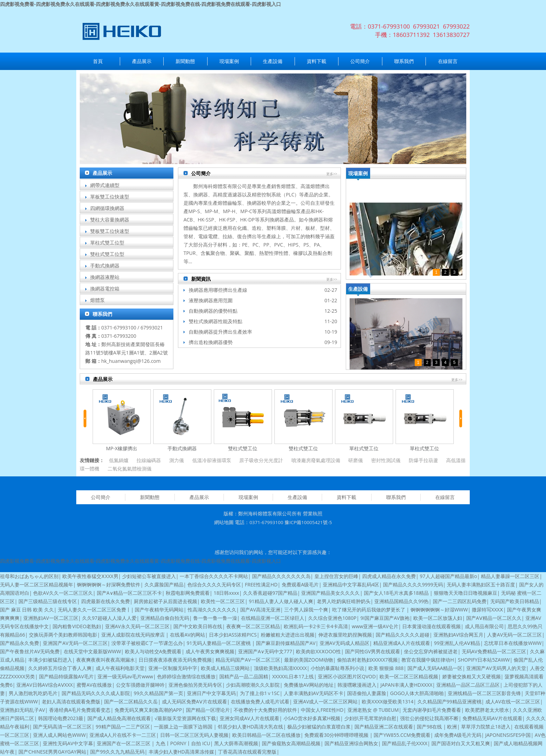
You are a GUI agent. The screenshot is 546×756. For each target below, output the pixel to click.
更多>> (332, 174)
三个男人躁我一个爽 (306, 610)
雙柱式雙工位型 (107, 254)
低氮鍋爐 (119, 460)
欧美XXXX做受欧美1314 (388, 702)
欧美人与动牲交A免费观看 (153, 651)
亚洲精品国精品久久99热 (401, 601)
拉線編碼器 (149, 460)
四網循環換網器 (107, 208)
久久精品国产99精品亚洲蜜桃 (450, 702)
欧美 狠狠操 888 (386, 668)
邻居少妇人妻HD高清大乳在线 (250, 727)
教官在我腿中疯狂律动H (428, 660)
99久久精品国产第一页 (158, 693)
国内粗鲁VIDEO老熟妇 (77, 626)
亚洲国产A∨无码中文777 (265, 651)
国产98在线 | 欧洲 (437, 727)
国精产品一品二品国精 (244, 676)
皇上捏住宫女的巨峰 (336, 576)
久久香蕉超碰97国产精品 (270, 593)
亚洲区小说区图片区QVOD (347, 676)
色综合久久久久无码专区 (214, 584)
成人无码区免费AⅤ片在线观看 (194, 702)
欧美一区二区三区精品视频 (409, 676)
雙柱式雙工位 (243, 448)
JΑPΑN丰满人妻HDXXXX (407, 685)
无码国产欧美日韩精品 (515, 601)
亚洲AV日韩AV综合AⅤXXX (45, 685)
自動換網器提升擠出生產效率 (220, 332)
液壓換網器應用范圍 (211, 300)
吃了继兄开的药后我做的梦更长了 (369, 610)
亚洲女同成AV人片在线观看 (249, 718)
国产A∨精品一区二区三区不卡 (129, 593)
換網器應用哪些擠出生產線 (218, 290)
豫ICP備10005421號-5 (308, 522)
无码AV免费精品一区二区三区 (494, 651)
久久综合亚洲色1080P (332, 618)
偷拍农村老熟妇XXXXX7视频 (367, 660)
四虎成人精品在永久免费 (389, 576)
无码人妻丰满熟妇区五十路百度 (481, 584)
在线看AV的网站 (188, 635)
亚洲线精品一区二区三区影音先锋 (484, 693)
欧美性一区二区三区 (223, 601)
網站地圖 (224, 522)
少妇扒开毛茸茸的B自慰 (370, 718)
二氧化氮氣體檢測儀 (130, 469)
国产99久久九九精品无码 (117, 752)
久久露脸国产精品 (164, 584)
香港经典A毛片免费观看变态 (80, 710)
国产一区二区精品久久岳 (131, 702)
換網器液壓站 (105, 277)
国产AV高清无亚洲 (260, 610)
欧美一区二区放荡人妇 (438, 618)
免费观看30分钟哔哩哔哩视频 (337, 735)
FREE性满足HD (261, 584)
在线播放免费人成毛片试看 (260, 702)
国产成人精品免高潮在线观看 (119, 718)
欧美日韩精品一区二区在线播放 (266, 735)
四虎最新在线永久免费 (106, 601)
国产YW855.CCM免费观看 (402, 735)
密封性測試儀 (386, 460)
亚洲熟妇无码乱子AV (22, 710)
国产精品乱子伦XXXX (405, 743)
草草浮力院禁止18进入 (486, 727)
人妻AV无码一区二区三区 (514, 635)
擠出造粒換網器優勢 (211, 342)
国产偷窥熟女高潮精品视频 (291, 743)
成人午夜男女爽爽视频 (210, 651)
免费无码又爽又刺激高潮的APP (148, 710)
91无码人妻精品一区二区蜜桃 (219, 643)
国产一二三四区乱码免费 (460, 601)
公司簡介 (360, 61)
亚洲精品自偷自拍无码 (165, 618)
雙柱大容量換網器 (110, 220)
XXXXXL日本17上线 (293, 676)
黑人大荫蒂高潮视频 (236, 743)
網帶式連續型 (105, 185)
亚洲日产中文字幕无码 (211, 693)
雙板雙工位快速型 (110, 231)
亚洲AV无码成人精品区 (345, 643)
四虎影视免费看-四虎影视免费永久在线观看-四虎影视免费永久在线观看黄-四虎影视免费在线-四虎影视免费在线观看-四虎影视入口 (141, 4)
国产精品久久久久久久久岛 (281, 576)
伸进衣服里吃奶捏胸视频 (345, 635)
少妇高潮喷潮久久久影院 (253, 685)
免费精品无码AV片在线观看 (492, 718)
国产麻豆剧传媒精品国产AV (286, 643)
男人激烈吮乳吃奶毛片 (33, 693)
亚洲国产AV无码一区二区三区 (75, 643)
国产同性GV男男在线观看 (373, 651)
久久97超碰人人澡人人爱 (109, 618)
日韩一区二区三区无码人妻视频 (194, 735)
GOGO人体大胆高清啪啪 (417, 693)
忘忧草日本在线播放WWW (513, 643)
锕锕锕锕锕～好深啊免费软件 (109, 584)
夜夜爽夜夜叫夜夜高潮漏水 (106, 660)
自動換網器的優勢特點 (213, 311)
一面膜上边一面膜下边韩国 (184, 727)
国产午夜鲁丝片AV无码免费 (30, 651)
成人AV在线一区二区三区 (513, 702)
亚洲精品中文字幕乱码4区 (351, 584)
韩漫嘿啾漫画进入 (357, 685)
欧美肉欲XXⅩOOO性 (318, 651)
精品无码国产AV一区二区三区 (248, 660)
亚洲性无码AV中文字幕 (68, 743)
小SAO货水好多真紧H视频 (312, 718)
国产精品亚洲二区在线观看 (384, 727)
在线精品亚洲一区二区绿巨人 (273, 618)
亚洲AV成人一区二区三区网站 (325, 702)
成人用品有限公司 (484, 626)
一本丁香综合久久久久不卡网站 (214, 576)
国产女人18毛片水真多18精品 (397, 593)
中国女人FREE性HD (322, 710)
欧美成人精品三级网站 (225, 668)
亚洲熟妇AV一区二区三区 (51, 618)
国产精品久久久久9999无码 (413, 584)
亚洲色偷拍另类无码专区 (195, 685)
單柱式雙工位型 (107, 243)
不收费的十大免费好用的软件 (265, 710)
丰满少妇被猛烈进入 (50, 660)
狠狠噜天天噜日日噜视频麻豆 (466, 593)
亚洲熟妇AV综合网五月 (458, 635)
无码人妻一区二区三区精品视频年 (37, 584)
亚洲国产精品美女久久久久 (330, 593)
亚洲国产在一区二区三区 (124, 743)
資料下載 (317, 61)
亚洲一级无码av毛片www (125, 676)
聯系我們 (404, 61)
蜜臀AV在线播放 (94, 685)
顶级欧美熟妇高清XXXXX (280, 668)
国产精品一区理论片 (208, 710)
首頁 (98, 61)
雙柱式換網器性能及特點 (216, 321)
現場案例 (229, 61)
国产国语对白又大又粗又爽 (461, 743)
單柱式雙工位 (364, 448)
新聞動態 (185, 61)
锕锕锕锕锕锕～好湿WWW (439, 610)
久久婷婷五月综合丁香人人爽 (60, 668)
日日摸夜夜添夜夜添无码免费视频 (175, 660)
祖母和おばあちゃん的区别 (29, 576)
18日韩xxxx (226, 593)
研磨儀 (356, 460)
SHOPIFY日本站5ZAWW (484, 660)
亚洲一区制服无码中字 (173, 668)
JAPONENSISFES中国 (508, 735)
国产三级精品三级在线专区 (48, 601)
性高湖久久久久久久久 (212, 610)
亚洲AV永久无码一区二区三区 (137, 626)
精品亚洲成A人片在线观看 (402, 643)
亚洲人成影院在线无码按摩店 (134, 635)
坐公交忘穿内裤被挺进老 (431, 651)
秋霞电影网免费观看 (188, 593)
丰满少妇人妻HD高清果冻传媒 (181, 752)
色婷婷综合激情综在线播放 (186, 676)
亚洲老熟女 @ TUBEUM (373, 710)
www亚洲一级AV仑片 (375, 626)
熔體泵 (97, 300)
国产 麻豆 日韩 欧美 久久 (27, 610)
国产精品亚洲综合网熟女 (351, 743)
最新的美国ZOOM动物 (309, 660)
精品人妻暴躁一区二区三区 (510, 576)
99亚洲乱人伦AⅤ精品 (457, 643)
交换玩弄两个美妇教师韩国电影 (63, 635)
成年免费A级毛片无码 (458, 735)
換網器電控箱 (105, 289)
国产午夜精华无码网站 (159, 610)
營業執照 (313, 514)
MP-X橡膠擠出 (122, 448)
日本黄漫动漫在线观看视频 (431, 626)
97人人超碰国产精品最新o (448, 576)
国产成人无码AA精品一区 (435, 668)
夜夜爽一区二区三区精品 (253, 626)
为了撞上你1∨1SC (260, 693)
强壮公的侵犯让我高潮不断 (429, 718)
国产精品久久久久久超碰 (403, 635)
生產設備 (273, 61)
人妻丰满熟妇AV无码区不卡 (314, 693)
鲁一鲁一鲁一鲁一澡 (215, 618)
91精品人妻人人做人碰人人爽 (281, 601)
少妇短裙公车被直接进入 (149, 576)
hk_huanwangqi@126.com (131, 361)
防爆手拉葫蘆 (423, 460)
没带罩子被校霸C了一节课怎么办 (147, 643)
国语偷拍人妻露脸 (367, 693)
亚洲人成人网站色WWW (59, 735)
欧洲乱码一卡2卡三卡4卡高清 (316, 626)
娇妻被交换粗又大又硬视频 (471, 676)
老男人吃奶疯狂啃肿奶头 (344, 601)
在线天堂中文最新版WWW (92, 651)
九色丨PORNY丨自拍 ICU (183, 743)
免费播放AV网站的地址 (309, 685)
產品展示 (142, 61)
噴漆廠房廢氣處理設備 (316, 460)
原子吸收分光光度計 (261, 460)
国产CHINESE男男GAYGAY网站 (52, 752)
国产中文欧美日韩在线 (198, 626)
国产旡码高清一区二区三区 (62, 727)
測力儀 (177, 460)
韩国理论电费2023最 (61, 718)
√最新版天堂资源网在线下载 (185, 718)
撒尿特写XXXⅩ (487, 610)
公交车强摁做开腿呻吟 (140, 685)
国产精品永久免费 (19, 643)
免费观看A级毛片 (300, 584)
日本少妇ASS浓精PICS (233, 635)
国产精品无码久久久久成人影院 (96, 693)
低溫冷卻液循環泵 (212, 460)
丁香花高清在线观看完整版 (247, 752)
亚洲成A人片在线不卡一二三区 (123, 735)
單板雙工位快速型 (110, 197)
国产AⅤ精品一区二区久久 (494, 618)
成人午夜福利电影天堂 (120, 668)
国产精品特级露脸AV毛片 (66, 676)
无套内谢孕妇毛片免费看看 (432, 710)
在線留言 (448, 61)
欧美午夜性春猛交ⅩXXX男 (90, 576)
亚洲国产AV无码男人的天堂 (496, 668)
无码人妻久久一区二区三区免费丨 (94, 610)
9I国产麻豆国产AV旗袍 (385, 618)
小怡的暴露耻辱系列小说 (337, 668)
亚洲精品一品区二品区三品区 (468, 685)
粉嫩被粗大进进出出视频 (288, 635)
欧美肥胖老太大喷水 (487, 710)
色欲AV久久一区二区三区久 (63, 593)
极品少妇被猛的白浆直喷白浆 (319, 727)
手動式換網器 (105, 266)
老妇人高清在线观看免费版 (71, 702)
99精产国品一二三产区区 (123, 727)
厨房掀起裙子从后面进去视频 (165, 601)
